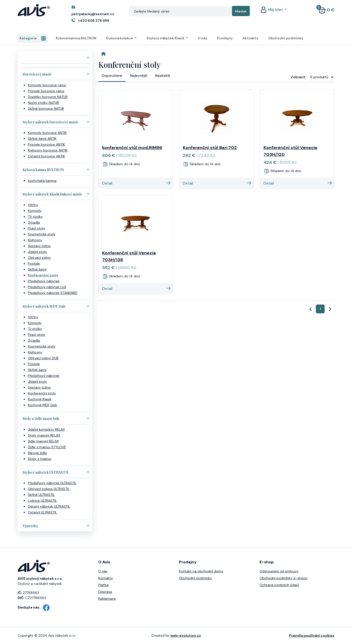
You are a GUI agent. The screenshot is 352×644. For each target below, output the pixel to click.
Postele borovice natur (46, 91)
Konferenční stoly (43, 275)
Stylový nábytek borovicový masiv (50, 122)
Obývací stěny (39, 258)
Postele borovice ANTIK (46, 144)
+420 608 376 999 (94, 21)
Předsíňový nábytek (44, 281)
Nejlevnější (139, 76)
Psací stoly (37, 228)
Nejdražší (163, 76)
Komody (35, 211)
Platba (103, 585)
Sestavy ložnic (39, 246)
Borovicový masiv (37, 74)
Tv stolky (35, 329)
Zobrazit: (299, 77)
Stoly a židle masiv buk (41, 419)
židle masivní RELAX (43, 441)
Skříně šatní (37, 269)
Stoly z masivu (40, 459)
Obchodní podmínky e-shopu (284, 578)
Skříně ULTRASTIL (41, 495)
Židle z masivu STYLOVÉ (47, 447)
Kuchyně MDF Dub (43, 405)
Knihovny (35, 240)
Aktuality (250, 38)
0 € (326, 10)
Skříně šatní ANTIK (42, 139)
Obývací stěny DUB (43, 358)
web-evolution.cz (186, 635)
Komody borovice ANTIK (47, 133)
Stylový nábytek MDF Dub (44, 306)
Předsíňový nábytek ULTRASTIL (52, 483)
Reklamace (107, 599)
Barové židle (37, 453)
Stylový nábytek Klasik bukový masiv (52, 194)
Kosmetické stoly (42, 234)
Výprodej (30, 526)
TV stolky (35, 217)
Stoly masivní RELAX (44, 435)
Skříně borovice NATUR (46, 109)
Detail (136, 183)
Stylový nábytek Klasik (166, 38)
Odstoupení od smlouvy (279, 571)
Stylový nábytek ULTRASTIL (46, 472)
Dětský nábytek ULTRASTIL (49, 506)
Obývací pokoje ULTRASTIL (49, 489)
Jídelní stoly (37, 252)
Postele (34, 263)
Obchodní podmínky (286, 38)
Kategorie (33, 38)
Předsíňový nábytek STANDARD (53, 293)
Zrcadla (34, 222)
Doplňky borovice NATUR (48, 97)
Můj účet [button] (272, 10)
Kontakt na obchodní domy (201, 571)
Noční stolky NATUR (43, 103)
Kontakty (106, 578)
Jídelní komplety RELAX (46, 429)
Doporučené (112, 76)
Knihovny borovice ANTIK (48, 150)
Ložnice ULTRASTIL (42, 501)
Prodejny (225, 38)
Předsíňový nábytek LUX (47, 287)
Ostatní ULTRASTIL (42, 512)
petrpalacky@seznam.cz (93, 14)
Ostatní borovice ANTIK (46, 156)
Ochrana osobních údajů (279, 585)
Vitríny (33, 205)
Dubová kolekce (120, 38)
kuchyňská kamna (42, 181)
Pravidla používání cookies (312, 635)
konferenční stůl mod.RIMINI (132, 148)
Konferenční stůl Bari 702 (210, 148)
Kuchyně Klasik (40, 399)
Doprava (105, 592)
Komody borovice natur (47, 85)
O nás (203, 38)
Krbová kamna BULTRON (76, 38)
